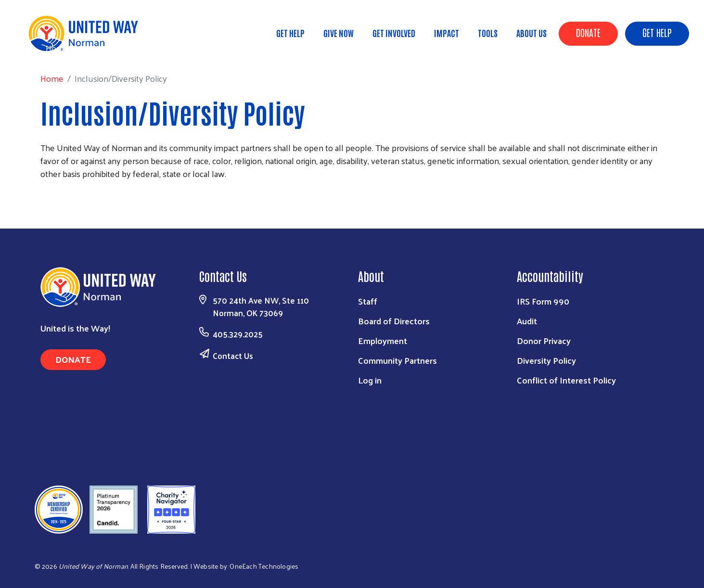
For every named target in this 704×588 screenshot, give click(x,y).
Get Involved (394, 33)
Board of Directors (394, 321)
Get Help (657, 32)
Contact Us (233, 356)
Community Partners (397, 360)
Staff (368, 301)
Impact (447, 33)
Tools (488, 33)
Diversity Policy (546, 360)
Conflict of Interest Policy (566, 380)
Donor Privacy (544, 340)
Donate (588, 32)
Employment (383, 340)
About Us (531, 33)
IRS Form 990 (543, 301)
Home (57, 48)
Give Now (339, 33)
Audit (527, 321)
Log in (370, 380)
